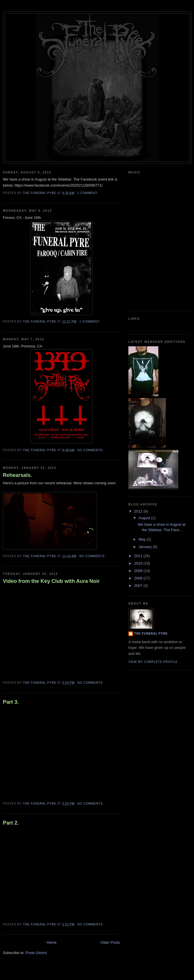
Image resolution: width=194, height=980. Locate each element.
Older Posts (110, 942)
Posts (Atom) (36, 953)
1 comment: (88, 193)
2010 (139, 563)
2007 (139, 586)
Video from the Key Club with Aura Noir (51, 581)
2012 (139, 511)
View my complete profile (153, 662)
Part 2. (11, 823)
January (146, 547)
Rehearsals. (17, 475)
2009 (139, 571)
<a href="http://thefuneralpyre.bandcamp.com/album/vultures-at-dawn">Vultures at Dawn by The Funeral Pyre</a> (150, 241)
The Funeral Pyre (151, 634)
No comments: (91, 450)
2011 (139, 556)
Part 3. (11, 702)
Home (52, 942)
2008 (139, 578)
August (145, 518)
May (143, 539)
